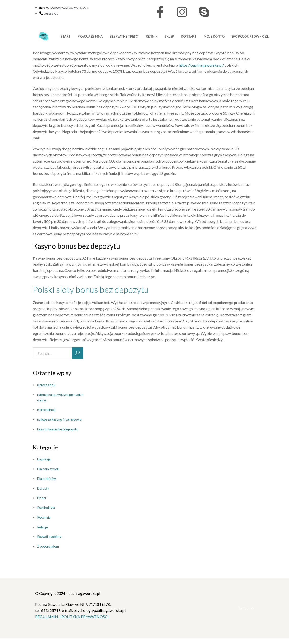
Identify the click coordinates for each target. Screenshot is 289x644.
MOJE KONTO (214, 36)
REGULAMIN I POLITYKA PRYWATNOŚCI (72, 617)
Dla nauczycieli (48, 469)
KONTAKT (189, 36)
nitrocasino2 (46, 410)
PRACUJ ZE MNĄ (90, 36)
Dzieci (42, 498)
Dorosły (43, 488)
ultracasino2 (46, 385)
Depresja (44, 459)
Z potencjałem (48, 546)
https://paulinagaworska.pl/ (201, 65)
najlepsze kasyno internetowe (59, 419)
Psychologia (46, 507)
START (66, 36)
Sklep (169, 36)
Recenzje (44, 517)
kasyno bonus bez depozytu (58, 429)
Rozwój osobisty (49, 536)
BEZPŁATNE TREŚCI (124, 36)
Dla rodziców (47, 478)
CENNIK (152, 36)
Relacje (42, 527)
